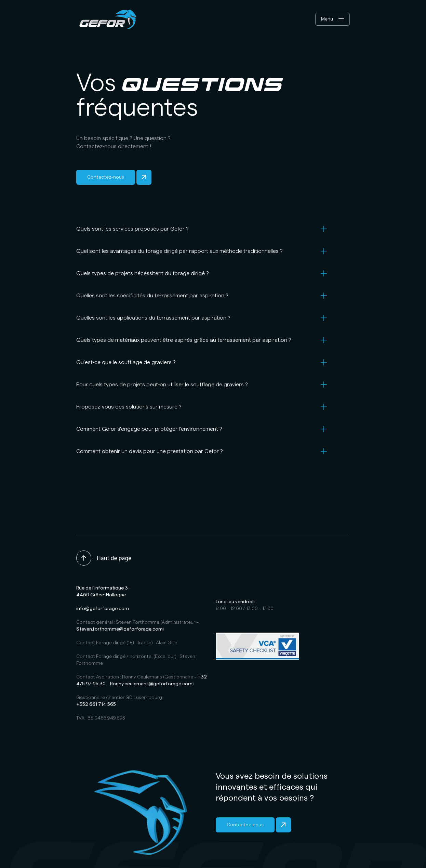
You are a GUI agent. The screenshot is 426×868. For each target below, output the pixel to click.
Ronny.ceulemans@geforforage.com (151, 684)
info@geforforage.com (103, 609)
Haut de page (104, 558)
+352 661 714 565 (96, 704)
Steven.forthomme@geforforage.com (119, 629)
